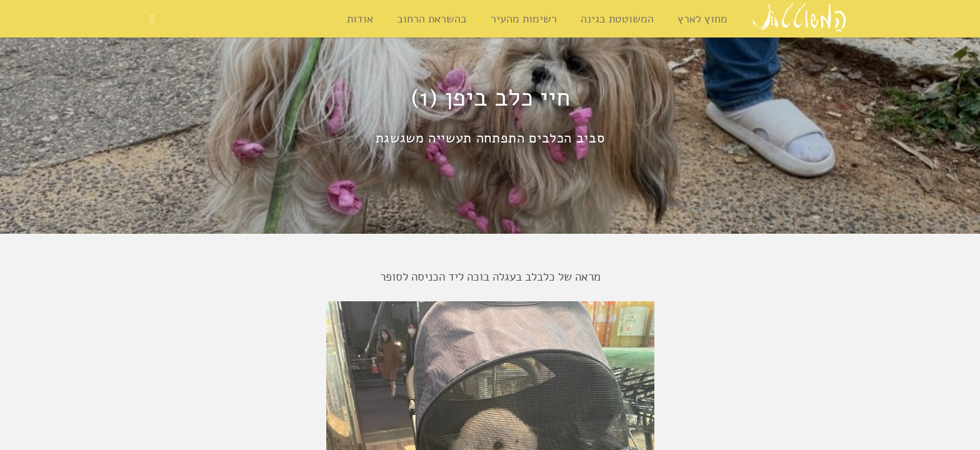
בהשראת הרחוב (432, 19)
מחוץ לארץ (702, 19)
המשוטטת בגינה (617, 19)
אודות (360, 19)
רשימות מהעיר (524, 19)
